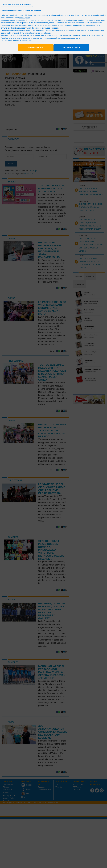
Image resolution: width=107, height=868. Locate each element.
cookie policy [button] (24, 18)
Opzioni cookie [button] (36, 48)
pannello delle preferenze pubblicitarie (16, 41)
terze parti (36, 20)
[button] (17, 4)
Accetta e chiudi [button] (71, 48)
